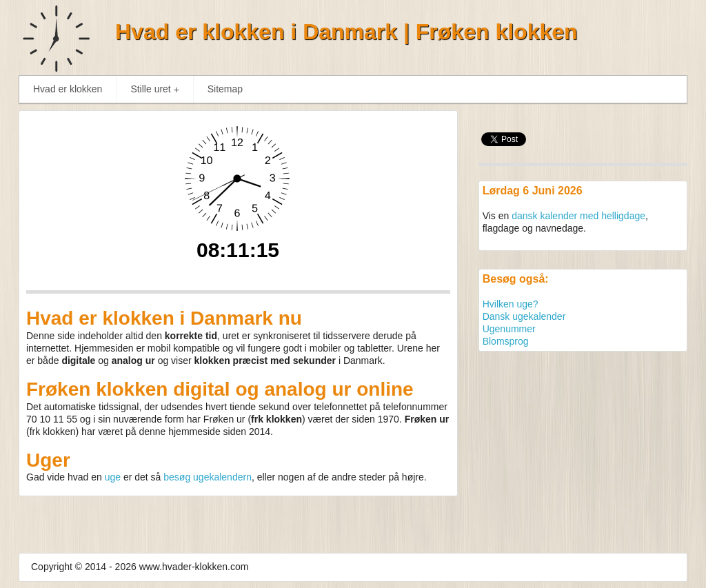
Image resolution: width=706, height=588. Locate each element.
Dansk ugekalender (524, 316)
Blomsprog (506, 341)
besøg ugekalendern (208, 477)
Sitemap (225, 89)
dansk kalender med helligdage (578, 216)
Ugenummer (509, 329)
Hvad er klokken (68, 89)
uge (113, 477)
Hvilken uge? (511, 304)
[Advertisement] (583, 445)
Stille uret (157, 89)
